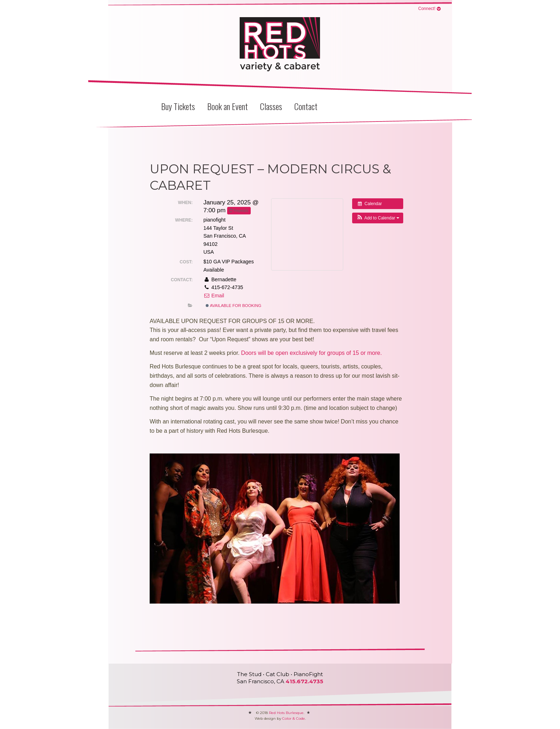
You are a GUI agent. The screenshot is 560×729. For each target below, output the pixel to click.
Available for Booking (233, 306)
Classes (271, 106)
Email (214, 296)
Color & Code (294, 718)
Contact (306, 106)
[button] (378, 218)
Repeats (239, 210)
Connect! (427, 9)
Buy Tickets (178, 106)
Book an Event (227, 106)
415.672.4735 (304, 681)
